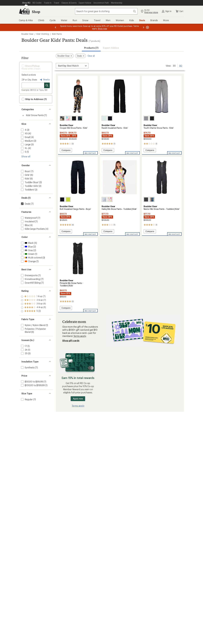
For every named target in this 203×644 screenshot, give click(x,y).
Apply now (78, 399)
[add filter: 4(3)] (23, 130)
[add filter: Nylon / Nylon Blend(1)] (33, 325)
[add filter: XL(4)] (24, 148)
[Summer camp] (152, 199)
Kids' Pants (57, 34)
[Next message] (144, 27)
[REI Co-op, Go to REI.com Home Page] (24, 11)
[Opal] (110, 199)
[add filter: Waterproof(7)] (29, 218)
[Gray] (146, 118)
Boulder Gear (27, 34)
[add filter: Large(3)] (25, 144)
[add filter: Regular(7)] (27, 399)
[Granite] (146, 199)
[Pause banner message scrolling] (147, 27)
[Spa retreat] (104, 118)
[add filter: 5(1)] (23, 152)
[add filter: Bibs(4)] (25, 225)
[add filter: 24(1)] (24, 350)
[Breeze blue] (104, 199)
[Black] (74, 118)
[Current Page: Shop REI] (26, 3)
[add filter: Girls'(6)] (25, 175)
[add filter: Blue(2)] (27, 247)
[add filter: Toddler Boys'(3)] (30, 182)
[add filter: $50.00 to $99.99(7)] (32, 382)
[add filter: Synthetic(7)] (27, 367)
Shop (36, 12)
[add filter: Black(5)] (27, 243)
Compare (66, 151)
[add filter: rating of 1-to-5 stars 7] (33, 311)
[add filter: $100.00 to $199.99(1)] (33, 385)
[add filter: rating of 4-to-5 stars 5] (33, 300)
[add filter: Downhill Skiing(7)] (30, 283)
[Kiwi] (68, 199)
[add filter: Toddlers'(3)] (27, 190)
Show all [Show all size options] (26, 156)
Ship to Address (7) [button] (34, 99)
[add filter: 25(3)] (24, 353)
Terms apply (80, 336)
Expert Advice (111, 48)
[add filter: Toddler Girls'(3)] (29, 186)
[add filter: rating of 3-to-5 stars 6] (33, 304)
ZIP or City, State (29, 80)
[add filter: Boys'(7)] (25, 171)
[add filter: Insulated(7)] (27, 221)
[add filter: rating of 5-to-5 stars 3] (33, 297)
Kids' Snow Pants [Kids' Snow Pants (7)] (35, 115)
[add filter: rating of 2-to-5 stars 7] (33, 308)
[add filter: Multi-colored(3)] (31, 258)
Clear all (91, 56)
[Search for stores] (47, 85)
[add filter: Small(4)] (25, 137)
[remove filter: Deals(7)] (25, 204)
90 (181, 65)
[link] (78, 96)
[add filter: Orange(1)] (28, 261)
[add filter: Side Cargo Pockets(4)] (33, 229)
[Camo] (62, 118)
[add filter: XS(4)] (24, 133)
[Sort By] (72, 66)
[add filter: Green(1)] (27, 254)
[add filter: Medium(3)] (27, 141)
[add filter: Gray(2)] (27, 250)
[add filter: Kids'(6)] (25, 179)
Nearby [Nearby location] (45, 80)
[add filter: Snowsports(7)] (29, 275)
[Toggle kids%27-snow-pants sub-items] (23, 116)
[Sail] (68, 118)
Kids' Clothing (43, 34)
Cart (179, 11)
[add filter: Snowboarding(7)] (30, 279)
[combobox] (106, 11)
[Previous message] (56, 27)
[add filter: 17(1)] (24, 346)
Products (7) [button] (91, 48)
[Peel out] (80, 118)
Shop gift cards (71, 340)
